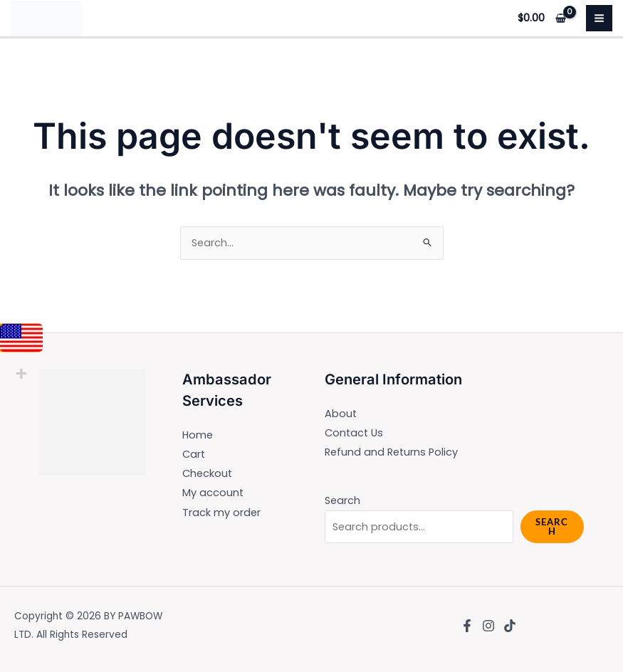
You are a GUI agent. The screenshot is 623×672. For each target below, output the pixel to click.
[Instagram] (488, 626)
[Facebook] (467, 626)
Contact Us (354, 433)
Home (198, 435)
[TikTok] (510, 626)
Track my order (221, 513)
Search (342, 500)
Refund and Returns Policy (391, 452)
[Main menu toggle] (599, 18)
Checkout (207, 473)
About (341, 414)
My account (213, 493)
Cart (194, 454)
